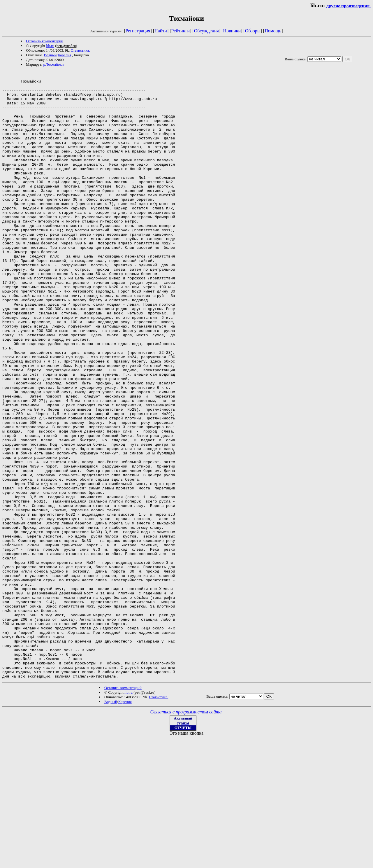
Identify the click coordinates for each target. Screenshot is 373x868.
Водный (50, 55)
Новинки (232, 31)
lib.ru (50, 46)
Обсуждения (206, 31)
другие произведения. (349, 6)
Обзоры (253, 31)
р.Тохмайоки (53, 64)
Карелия (64, 55)
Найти (161, 31)
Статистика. (80, 50)
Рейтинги (181, 31)
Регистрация (138, 31)
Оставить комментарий (45, 41)
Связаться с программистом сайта (186, 833)
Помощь (273, 31)
